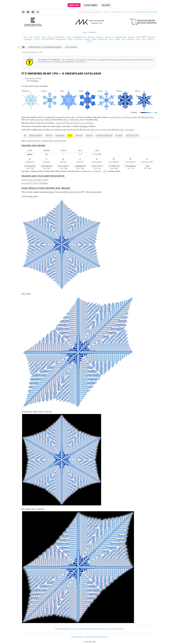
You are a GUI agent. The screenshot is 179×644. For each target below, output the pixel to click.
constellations (59, 37)
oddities (79, 136)
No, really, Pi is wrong (49, 60)
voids (138, 39)
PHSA (122, 629)
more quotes (153, 12)
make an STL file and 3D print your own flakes (74, 123)
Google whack (77, 637)
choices (37, 37)
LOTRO (37, 39)
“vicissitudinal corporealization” (95, 637)
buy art (106, 5)
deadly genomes (80, 37)
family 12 (66, 120)
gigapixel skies (121, 37)
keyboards (151, 37)
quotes (70, 39)
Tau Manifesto (81, 62)
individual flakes (147, 117)
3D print (119, 136)
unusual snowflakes (43, 120)
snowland (60, 136)
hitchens (132, 37)
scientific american (104, 136)
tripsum (117, 39)
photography (61, 39)
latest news (91, 5)
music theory (46, 39)
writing (151, 39)
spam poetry (103, 39)
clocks (44, 37)
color (50, 37)
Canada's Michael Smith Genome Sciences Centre (98, 629)
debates (91, 37)
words (144, 39)
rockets (87, 39)
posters (89, 136)
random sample (36, 136)
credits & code (132, 136)
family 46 (78, 120)
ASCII (30, 37)
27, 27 (80, 154)
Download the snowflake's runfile (35, 180)
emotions (100, 37)
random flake (33, 141)
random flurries (115, 117)
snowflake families (130, 117)
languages (29, 39)
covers (69, 37)
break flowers (142, 12)
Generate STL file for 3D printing (35, 183)
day (25, 37)
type (124, 39)
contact (74, 629)
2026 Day (74, 5)
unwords (131, 39)
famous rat (109, 37)
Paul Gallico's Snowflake (124, 130)
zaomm (90, 41)
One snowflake (71, 47)
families (49, 136)
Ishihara (139, 37)
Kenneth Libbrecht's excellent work (97, 130)
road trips (79, 39)
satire (94, 39)
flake (70, 136)
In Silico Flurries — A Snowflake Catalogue (45, 47)
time (111, 39)
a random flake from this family (53, 141)
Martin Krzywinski (62, 629)
